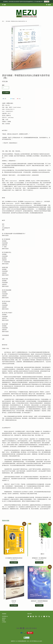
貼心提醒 (47, 2)
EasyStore (38, 641)
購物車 (48, 5)
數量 (3, 85)
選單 (4, 5)
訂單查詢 (4, 622)
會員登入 (4, 618)
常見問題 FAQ (5, 616)
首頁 (3, 21)
